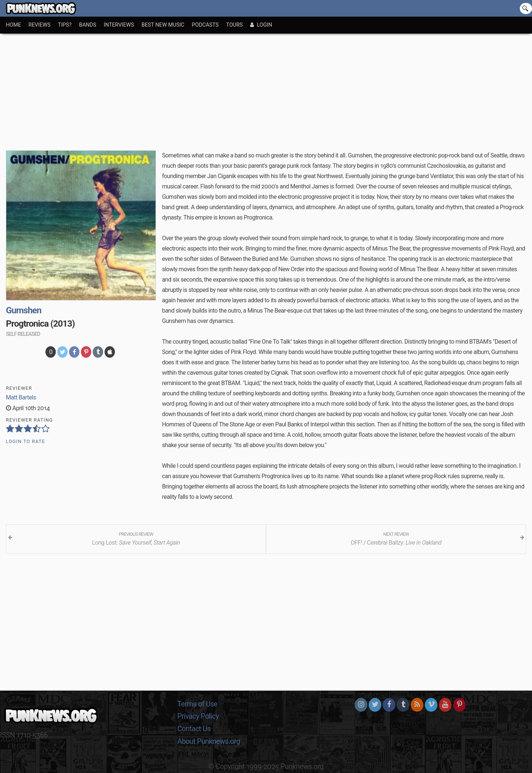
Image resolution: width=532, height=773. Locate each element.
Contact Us (194, 729)
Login (261, 25)
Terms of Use (197, 704)
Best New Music (163, 25)
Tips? (65, 25)
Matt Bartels (21, 397)
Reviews (40, 25)
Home (13, 25)
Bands (88, 25)
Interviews (119, 25)
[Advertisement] (266, 89)
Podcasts (205, 25)
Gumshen (24, 310)
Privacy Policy (198, 716)
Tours (234, 25)
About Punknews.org (209, 741)
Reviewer (19, 388)
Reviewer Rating (29, 420)
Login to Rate (25, 441)
